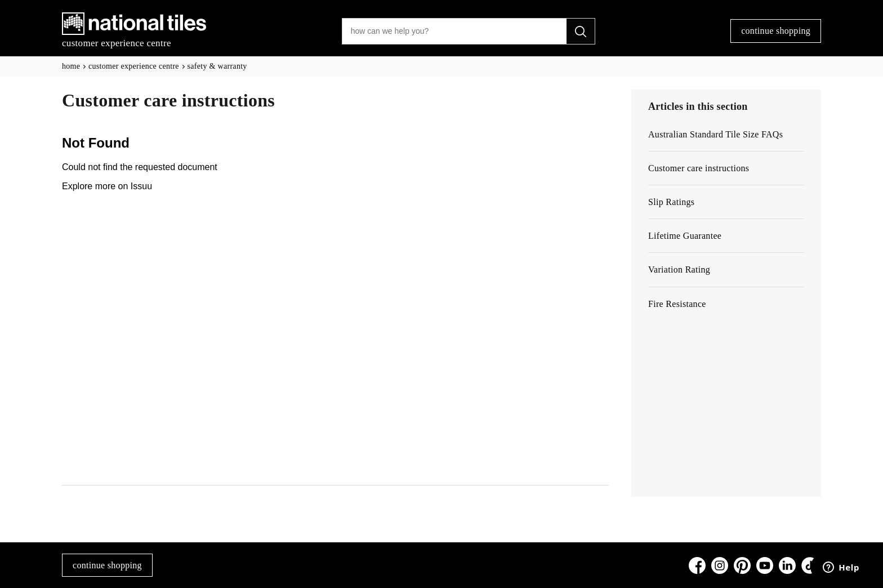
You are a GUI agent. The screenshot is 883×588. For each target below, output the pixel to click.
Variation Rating (679, 269)
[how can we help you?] (454, 31)
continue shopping (776, 31)
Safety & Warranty (217, 66)
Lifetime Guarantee (685, 236)
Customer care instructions (699, 168)
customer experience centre (134, 66)
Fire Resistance (677, 304)
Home (71, 66)
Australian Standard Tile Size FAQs (715, 134)
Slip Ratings (671, 202)
